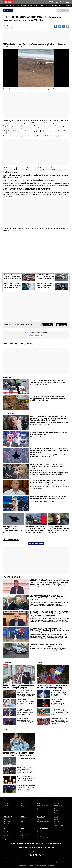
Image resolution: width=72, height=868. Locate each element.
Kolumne (6, 807)
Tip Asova (6, 838)
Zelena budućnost (43, 838)
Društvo (7, 5)
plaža (17, 343)
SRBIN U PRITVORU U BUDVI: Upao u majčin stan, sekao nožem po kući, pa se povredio (46, 277)
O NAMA (6, 862)
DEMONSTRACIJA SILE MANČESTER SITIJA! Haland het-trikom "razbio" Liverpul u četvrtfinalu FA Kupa (19, 755)
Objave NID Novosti (64, 862)
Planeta (30, 5)
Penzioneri (23, 807)
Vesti (2, 5)
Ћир (53, 2)
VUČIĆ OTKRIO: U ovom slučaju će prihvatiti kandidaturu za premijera (25, 720)
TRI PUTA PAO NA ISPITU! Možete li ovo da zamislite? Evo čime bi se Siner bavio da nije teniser (60, 693)
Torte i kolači (58, 803)
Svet (22, 819)
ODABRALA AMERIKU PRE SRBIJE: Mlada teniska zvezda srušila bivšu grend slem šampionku (59, 721)
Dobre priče (7, 805)
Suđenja (40, 807)
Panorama (51, 5)
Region (22, 821)
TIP (46, 5)
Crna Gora (8, 11)
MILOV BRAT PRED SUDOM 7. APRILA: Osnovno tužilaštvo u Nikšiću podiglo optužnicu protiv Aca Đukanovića (47, 598)
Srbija (38, 843)
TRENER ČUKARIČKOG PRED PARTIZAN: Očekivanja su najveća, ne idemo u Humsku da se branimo (25, 770)
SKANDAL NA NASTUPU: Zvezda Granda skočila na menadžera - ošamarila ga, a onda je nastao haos (48, 497)
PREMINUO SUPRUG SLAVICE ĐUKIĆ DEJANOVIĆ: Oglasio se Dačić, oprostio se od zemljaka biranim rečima (47, 466)
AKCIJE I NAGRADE (39, 862)
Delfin (22, 343)
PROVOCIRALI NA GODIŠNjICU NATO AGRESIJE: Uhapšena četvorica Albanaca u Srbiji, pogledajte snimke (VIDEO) (36, 529)
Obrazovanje (30, 848)
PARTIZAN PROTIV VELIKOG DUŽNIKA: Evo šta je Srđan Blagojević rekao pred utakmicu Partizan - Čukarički (26, 788)
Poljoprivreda (7, 821)
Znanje (39, 836)
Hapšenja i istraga (43, 805)
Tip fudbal (6, 832)
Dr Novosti (69, 5)
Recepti (18, 5)
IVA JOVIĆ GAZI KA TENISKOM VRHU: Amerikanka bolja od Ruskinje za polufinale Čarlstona (58, 703)
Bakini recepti (58, 807)
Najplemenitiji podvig (43, 821)
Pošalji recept (58, 813)
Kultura (63, 5)
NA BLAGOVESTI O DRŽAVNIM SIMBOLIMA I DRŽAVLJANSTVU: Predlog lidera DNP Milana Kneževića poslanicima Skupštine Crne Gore (49, 630)
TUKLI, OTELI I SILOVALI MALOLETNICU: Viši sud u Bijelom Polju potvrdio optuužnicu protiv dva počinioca (12, 287)
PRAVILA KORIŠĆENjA (52, 862)
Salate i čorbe (58, 805)
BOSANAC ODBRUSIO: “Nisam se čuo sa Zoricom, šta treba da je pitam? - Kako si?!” (48, 433)
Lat (50, 2)
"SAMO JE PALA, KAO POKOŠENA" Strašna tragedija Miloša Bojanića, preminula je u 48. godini (58, 529)
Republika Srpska (57, 843)
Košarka (57, 821)
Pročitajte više (9, 413)
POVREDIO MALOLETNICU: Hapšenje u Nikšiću (46, 644)
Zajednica (40, 834)
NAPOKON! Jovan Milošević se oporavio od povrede (26, 759)
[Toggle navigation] (68, 2)
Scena (22, 848)
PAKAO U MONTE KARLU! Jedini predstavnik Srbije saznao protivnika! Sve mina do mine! (60, 712)
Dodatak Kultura (25, 834)
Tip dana (6, 834)
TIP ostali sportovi (9, 836)
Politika (7, 662)
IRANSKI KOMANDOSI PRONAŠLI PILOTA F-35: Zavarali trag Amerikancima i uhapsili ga (13, 529)
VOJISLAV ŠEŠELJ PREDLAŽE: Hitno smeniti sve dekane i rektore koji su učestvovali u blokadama (26, 703)
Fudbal (6, 730)
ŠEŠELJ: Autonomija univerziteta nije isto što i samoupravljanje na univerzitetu (19, 688)
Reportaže (36, 5)
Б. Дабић (6, 26)
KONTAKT (13, 862)
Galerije (39, 848)
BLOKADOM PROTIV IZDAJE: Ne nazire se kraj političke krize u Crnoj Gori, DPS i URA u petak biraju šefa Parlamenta (13, 278)
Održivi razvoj (43, 829)
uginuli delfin (29, 343)
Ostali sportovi (58, 825)
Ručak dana (58, 809)
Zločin (39, 803)
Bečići (11, 343)
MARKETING (29, 862)
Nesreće (40, 809)
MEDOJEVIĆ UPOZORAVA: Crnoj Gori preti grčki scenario (49, 580)
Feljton (22, 805)
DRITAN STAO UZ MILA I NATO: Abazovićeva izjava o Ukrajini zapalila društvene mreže (46, 286)
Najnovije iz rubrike (11, 577)
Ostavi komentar (36, 543)
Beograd (57, 5)
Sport (42, 5)
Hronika (12, 5)
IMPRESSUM (21, 862)
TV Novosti (24, 836)
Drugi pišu (7, 377)
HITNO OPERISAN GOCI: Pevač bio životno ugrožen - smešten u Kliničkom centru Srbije (48, 481)
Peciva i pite (58, 811)
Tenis (39, 662)
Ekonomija (24, 5)
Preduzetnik (7, 823)
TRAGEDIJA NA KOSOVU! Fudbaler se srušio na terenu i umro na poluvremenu (26, 778)
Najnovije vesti (48, 848)
